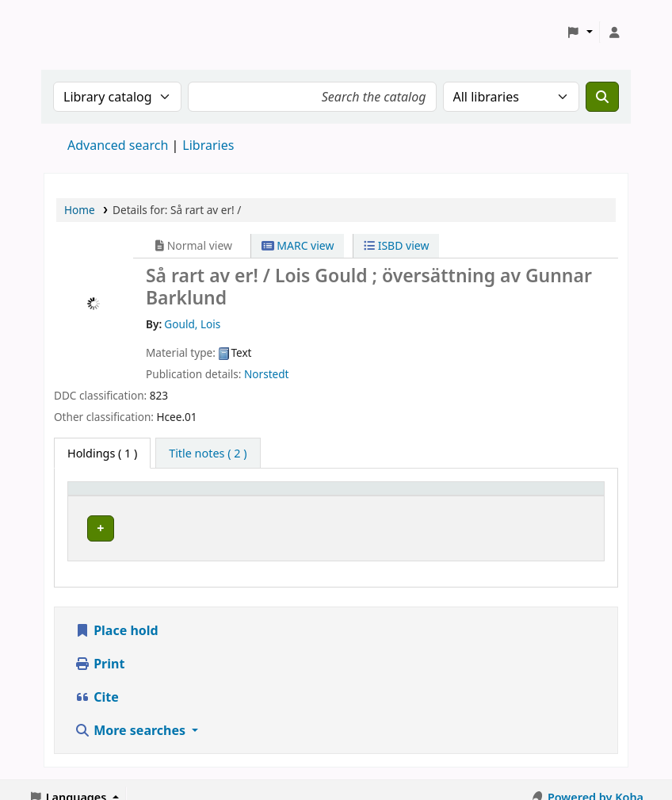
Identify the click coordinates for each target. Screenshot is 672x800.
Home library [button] (111, 496)
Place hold (116, 615)
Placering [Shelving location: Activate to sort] (344, 496)
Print (99, 649)
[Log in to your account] (614, 33)
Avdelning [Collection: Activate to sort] (243, 496)
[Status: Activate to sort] (565, 496)
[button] (580, 33)
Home (80, 210)
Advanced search (118, 145)
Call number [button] (451, 496)
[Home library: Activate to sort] (138, 496)
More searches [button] (132, 715)
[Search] (602, 97)
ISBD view (396, 245)
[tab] (208, 454)
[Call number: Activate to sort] (467, 496)
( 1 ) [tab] (102, 453)
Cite (97, 682)
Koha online (84, 32)
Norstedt (267, 374)
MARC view (298, 245)
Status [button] (551, 496)
